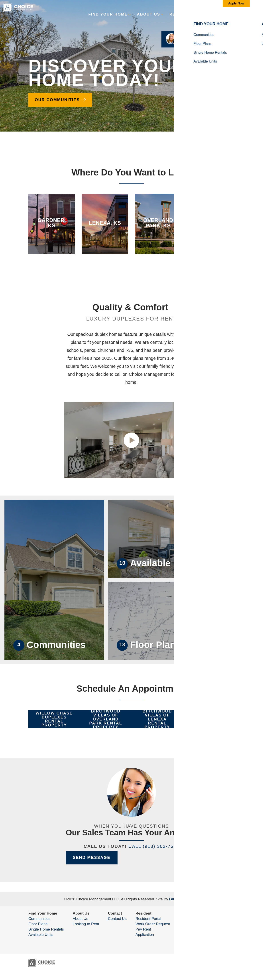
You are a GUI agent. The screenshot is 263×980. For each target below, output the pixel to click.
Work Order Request (153, 924)
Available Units (41, 935)
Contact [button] (212, 14)
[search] (234, 14)
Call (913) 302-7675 (154, 846)
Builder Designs (184, 899)
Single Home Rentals (46, 929)
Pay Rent (143, 929)
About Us (81, 913)
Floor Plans (38, 924)
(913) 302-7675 (216, 929)
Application (145, 935)
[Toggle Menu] (246, 14)
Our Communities (58, 99)
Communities (39, 919)
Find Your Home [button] (108, 14)
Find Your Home (43, 913)
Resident (143, 913)
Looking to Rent (86, 924)
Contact (115, 913)
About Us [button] (148, 14)
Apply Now (236, 3)
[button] (234, 17)
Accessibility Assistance (212, 944)
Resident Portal (148, 919)
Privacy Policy (202, 938)
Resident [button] (181, 14)
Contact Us (117, 919)
